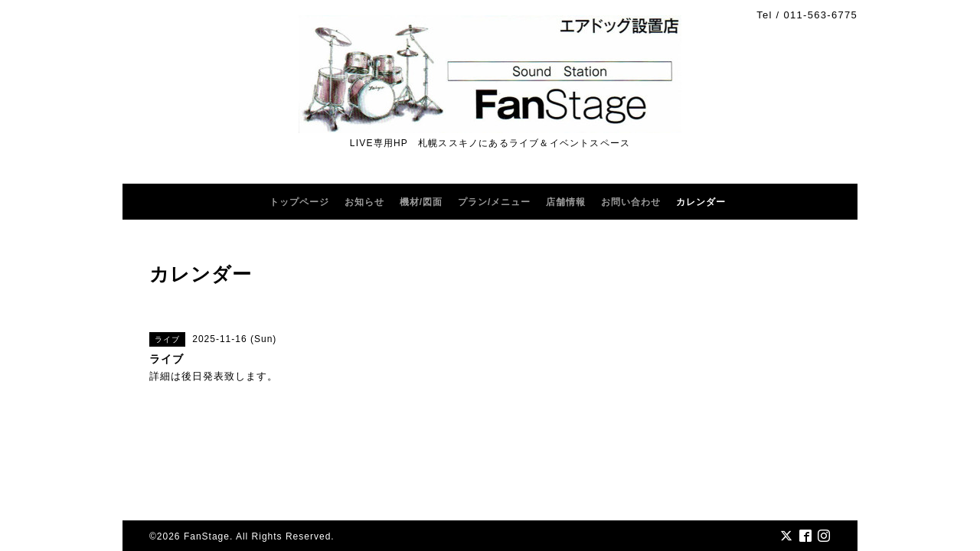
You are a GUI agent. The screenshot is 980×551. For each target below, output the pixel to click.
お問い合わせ (631, 202)
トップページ (299, 202)
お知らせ (364, 202)
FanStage (207, 536)
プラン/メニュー (494, 202)
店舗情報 (566, 202)
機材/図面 (421, 202)
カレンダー (701, 202)
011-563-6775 (820, 15)
